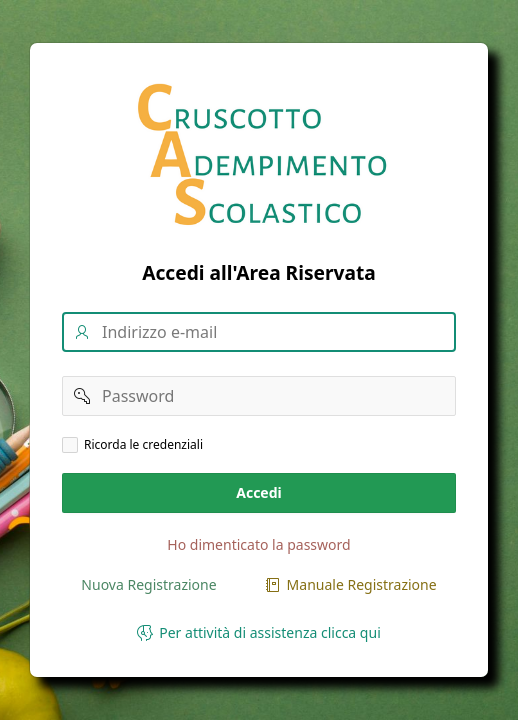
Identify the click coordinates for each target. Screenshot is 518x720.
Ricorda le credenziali (143, 445)
